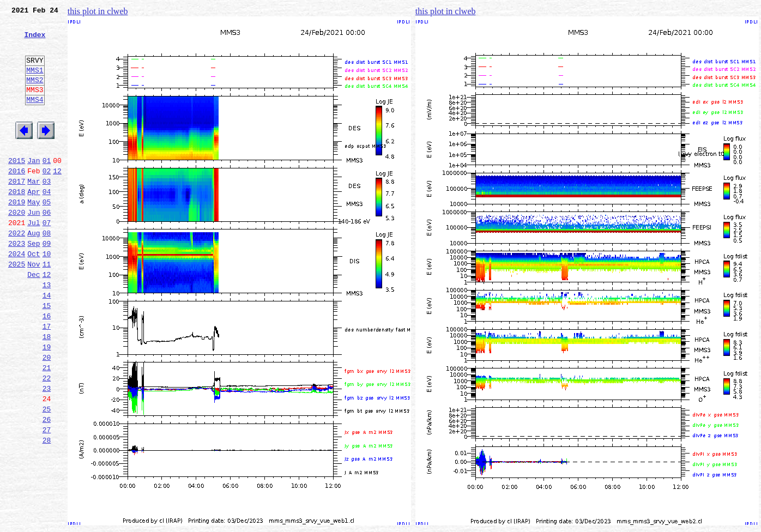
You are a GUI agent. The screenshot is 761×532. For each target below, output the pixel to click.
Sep (34, 282)
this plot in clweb (98, 11)
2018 (17, 222)
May (34, 234)
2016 (17, 198)
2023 (17, 282)
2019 (17, 234)
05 (47, 234)
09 (47, 282)
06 (47, 246)
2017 (17, 210)
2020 (17, 246)
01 (47, 186)
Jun (34, 246)
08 (47, 270)
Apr (34, 222)
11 (47, 306)
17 (47, 378)
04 (47, 222)
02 (47, 198)
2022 (17, 270)
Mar (34, 210)
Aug (34, 270)
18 (47, 390)
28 (47, 510)
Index (35, 41)
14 (47, 342)
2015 (17, 186)
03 (47, 210)
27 (47, 498)
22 (47, 438)
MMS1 (35, 83)
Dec (34, 318)
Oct (34, 294)
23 (47, 450)
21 (47, 426)
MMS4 (35, 117)
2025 (17, 306)
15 (47, 354)
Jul (34, 258)
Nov (34, 306)
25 (47, 474)
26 (47, 486)
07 (47, 258)
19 (47, 402)
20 (47, 414)
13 (47, 330)
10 (47, 294)
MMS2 (35, 94)
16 (47, 366)
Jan (34, 186)
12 (57, 198)
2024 (17, 294)
